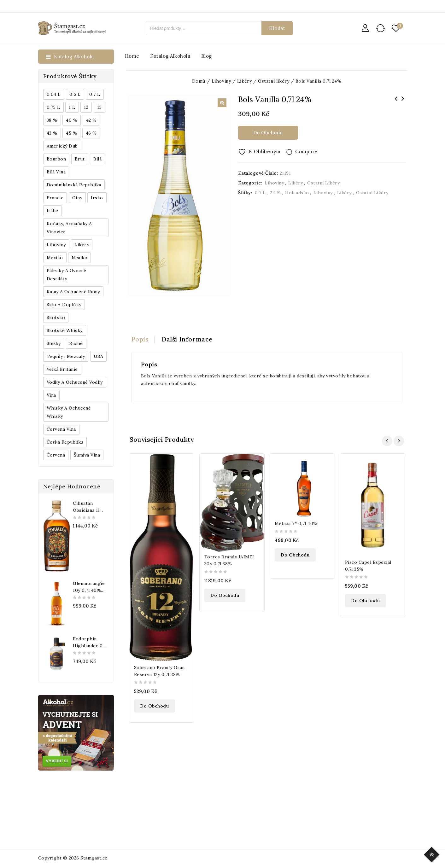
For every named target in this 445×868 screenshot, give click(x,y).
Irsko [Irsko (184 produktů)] (97, 198)
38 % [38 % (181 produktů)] (52, 120)
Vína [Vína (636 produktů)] (51, 395)
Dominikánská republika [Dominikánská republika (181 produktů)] (74, 185)
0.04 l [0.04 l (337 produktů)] (54, 94)
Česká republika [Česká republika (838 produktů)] (65, 442)
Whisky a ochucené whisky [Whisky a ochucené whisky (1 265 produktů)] (69, 412)
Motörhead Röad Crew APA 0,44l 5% (396, 103)
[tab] (143, 339)
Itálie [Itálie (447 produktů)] (53, 211)
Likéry (296, 183)
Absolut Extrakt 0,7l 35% (403, 103)
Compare (306, 151)
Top (433, 854)
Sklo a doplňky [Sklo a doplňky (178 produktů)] (64, 305)
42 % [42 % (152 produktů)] (91, 120)
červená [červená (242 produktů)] (56, 455)
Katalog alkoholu (170, 56)
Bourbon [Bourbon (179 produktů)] (56, 159)
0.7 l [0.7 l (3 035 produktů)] (95, 94)
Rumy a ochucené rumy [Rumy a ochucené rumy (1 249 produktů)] (73, 292)
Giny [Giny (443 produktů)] (77, 198)
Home (132, 56)
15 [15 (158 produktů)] (100, 107)
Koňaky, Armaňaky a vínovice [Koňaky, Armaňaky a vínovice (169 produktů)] (69, 228)
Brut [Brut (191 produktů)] (80, 159)
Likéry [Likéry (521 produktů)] (82, 245)
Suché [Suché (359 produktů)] (76, 343)
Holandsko (297, 193)
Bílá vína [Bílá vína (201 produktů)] (56, 172)
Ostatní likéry (323, 183)
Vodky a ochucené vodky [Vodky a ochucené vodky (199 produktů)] (75, 382)
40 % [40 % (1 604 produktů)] (72, 120)
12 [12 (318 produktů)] (86, 107)
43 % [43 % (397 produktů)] (52, 133)
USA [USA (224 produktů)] (99, 356)
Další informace (187, 339)
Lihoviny (274, 183)
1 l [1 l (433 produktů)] (72, 107)
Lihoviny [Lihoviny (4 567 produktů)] (56, 245)
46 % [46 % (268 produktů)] (91, 133)
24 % (275, 193)
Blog (207, 56)
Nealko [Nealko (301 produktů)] (79, 258)
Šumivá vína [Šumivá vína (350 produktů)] (87, 455)
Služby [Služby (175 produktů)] (54, 343)
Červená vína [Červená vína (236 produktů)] (61, 429)
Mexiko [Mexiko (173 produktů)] (55, 258)
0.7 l (260, 193)
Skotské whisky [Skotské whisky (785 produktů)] (65, 330)
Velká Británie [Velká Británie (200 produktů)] (62, 369)
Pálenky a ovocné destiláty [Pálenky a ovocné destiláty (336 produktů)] (67, 275)
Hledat (277, 28)
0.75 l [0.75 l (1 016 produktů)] (53, 107)
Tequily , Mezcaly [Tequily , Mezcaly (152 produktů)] (66, 356)
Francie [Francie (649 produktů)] (55, 198)
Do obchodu (268, 133)
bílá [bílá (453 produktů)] (97, 159)
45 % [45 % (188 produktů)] (71, 133)
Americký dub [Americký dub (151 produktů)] (62, 146)
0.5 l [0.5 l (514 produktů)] (75, 94)
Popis (140, 339)
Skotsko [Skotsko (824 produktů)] (56, 317)
